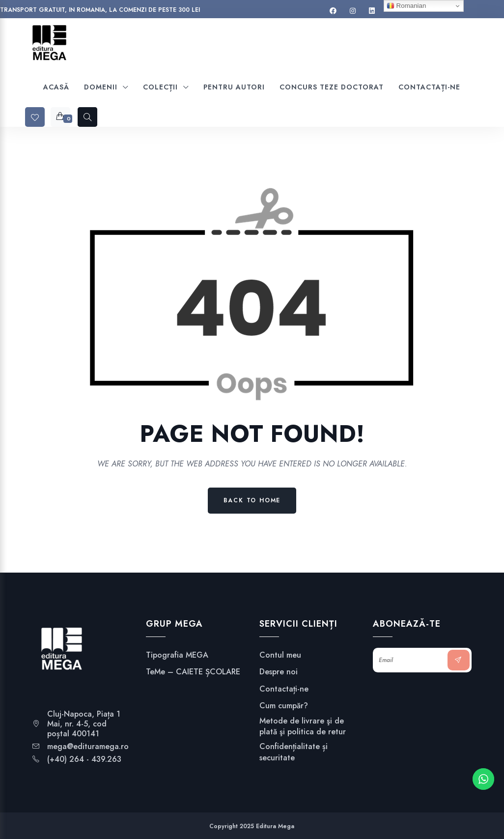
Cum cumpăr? (284, 706)
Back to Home (252, 500)
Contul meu (280, 655)
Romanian (406, 6)
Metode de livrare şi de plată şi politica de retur (303, 726)
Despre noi (279, 672)
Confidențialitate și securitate (294, 752)
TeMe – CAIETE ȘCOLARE (193, 672)
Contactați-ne (284, 689)
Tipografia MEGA (177, 655)
